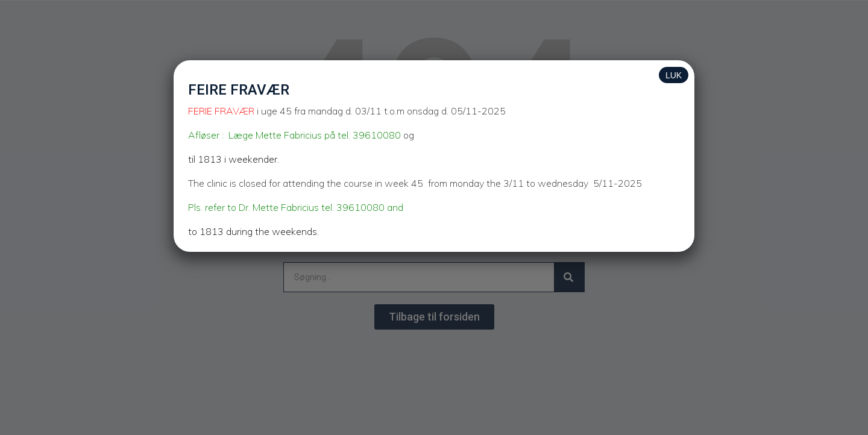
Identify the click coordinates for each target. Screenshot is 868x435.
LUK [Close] (674, 75)
